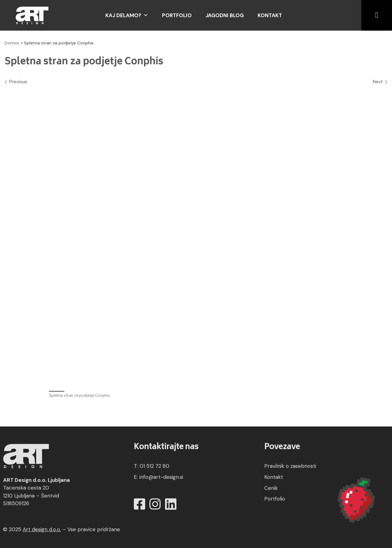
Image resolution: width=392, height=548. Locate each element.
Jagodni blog (225, 15)
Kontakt (270, 15)
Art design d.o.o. (42, 529)
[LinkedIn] (171, 504)
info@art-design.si (161, 477)
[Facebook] (139, 504)
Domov (12, 43)
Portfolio (177, 15)
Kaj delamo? (127, 15)
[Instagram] (155, 504)
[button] (377, 15)
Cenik (271, 488)
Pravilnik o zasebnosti (290, 466)
